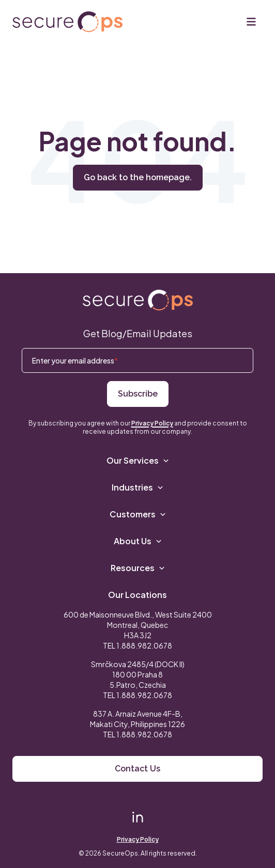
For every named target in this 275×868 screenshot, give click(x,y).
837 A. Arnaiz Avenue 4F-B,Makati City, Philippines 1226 (137, 719)
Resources (138, 568)
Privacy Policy (152, 423)
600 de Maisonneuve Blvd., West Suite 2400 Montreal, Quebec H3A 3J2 (138, 625)
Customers (138, 514)
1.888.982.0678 (144, 645)
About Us (138, 541)
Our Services (138, 460)
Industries (137, 487)
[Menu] (251, 22)
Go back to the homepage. (138, 177)
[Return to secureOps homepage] (67, 22)
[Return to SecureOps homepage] (138, 300)
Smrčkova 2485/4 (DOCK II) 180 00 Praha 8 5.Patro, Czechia (138, 674)
